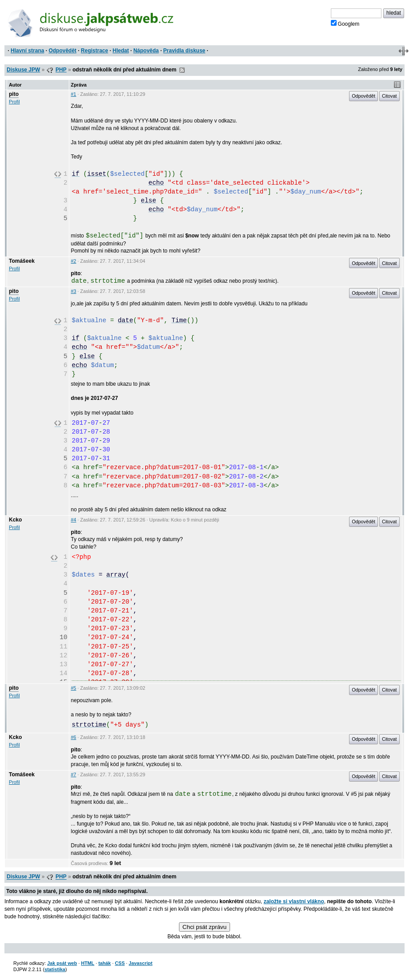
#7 (74, 775)
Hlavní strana (27, 51)
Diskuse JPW (23, 70)
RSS (182, 70)
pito (14, 94)
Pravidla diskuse (185, 51)
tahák (104, 963)
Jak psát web (62, 963)
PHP (61, 70)
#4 (74, 520)
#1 (74, 94)
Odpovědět (62, 51)
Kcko (15, 520)
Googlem (345, 24)
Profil (14, 102)
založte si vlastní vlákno (294, 901)
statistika (55, 969)
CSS (120, 963)
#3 (74, 291)
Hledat (121, 51)
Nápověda (146, 51)
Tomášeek (22, 261)
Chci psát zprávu (204, 927)
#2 (74, 261)
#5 (74, 688)
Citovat (389, 96)
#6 (74, 737)
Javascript (141, 963)
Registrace (94, 51)
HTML (87, 963)
